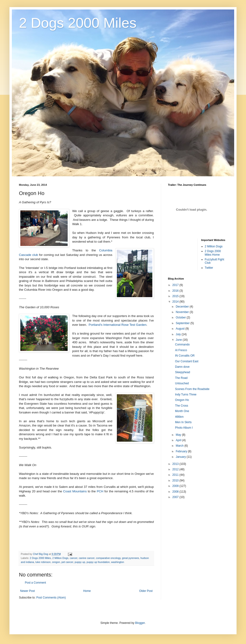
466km (179, 417)
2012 (176, 469)
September (183, 323)
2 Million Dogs (60, 558)
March (180, 446)
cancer (74, 558)
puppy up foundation (98, 562)
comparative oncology (108, 558)
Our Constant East (187, 361)
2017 (176, 285)
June (179, 340)
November (183, 312)
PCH (100, 491)
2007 (176, 497)
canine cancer (87, 558)
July (179, 334)
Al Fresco (181, 350)
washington (118, 562)
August (181, 329)
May (179, 435)
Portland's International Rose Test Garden (118, 325)
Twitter (209, 268)
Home (87, 591)
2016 (176, 291)
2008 (176, 492)
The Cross (182, 406)
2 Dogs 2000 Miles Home (213, 253)
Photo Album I (184, 428)
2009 (176, 486)
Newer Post (27, 591)
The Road (181, 378)
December (183, 307)
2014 (176, 302)
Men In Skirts (183, 422)
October (181, 317)
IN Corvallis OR (185, 356)
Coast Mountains (75, 491)
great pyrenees (131, 558)
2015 (176, 296)
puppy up (80, 562)
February (182, 451)
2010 (176, 481)
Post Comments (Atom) (51, 598)
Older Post (146, 591)
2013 (176, 464)
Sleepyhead (182, 372)
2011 (176, 475)
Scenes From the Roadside (192, 389)
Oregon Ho (182, 400)
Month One (182, 411)
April (179, 440)
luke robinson (43, 562)
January (181, 457)
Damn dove (182, 367)
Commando (182, 345)
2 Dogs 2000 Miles (78, 23)
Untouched (182, 383)
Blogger (140, 623)
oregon (56, 562)
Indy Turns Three (186, 395)
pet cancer (67, 562)
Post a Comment (35, 583)
